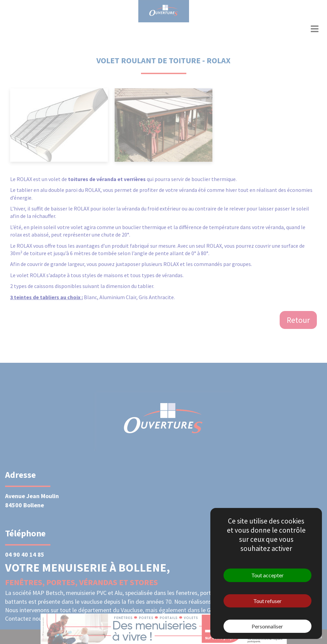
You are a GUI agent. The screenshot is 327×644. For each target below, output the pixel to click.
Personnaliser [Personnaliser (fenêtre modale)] (267, 626)
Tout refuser (267, 601)
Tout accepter (267, 575)
